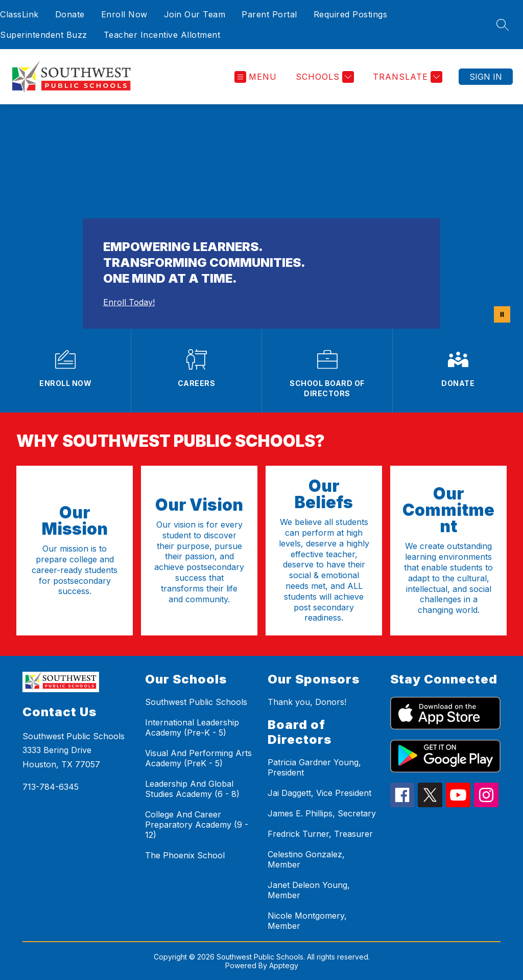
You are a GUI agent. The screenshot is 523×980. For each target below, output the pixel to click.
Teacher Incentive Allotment (162, 35)
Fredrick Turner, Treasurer (320, 834)
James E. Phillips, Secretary (322, 813)
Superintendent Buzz (44, 35)
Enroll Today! (129, 302)
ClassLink (19, 14)
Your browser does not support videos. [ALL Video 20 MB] (261, 216)
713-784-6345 (51, 787)
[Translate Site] (406, 77)
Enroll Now (124, 14)
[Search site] (503, 25)
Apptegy (284, 965)
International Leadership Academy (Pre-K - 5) (192, 727)
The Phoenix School (185, 855)
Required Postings (351, 14)
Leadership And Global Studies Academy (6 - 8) (192, 789)
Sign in (486, 77)
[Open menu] (256, 77)
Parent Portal (269, 14)
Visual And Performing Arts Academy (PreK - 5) (198, 758)
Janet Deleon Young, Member (309, 890)
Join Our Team (195, 14)
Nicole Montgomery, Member (307, 921)
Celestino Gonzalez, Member (306, 859)
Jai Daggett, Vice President (319, 793)
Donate (70, 14)
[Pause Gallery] (502, 314)
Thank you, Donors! (307, 702)
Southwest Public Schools (196, 702)
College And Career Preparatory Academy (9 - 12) (197, 825)
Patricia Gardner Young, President (314, 767)
